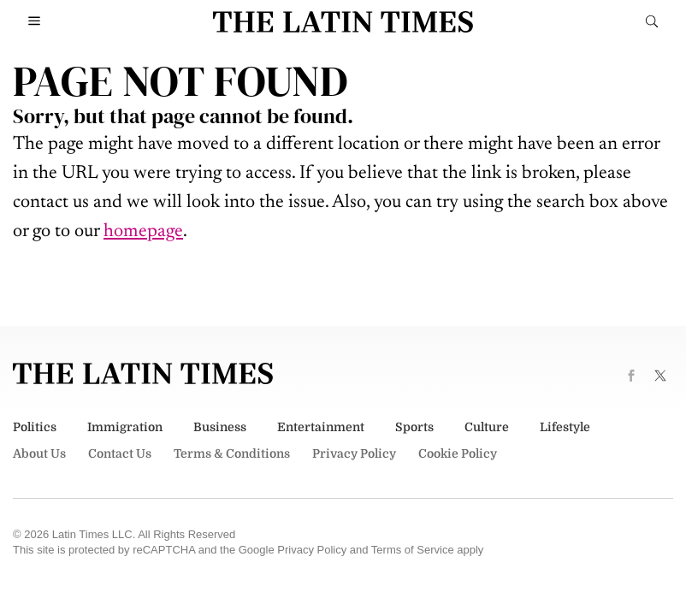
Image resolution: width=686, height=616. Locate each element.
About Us (39, 453)
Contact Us (120, 453)
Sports (414, 427)
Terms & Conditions (232, 453)
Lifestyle (565, 427)
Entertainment (321, 427)
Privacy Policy (354, 453)
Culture (487, 427)
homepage (143, 232)
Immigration (125, 427)
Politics (35, 427)
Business (220, 427)
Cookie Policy (458, 453)
